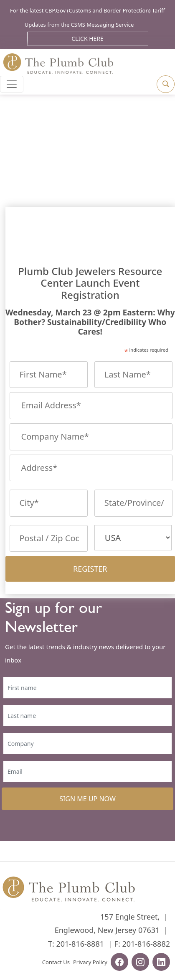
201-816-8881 (80, 944)
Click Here (87, 39)
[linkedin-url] (161, 963)
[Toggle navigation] (12, 84)
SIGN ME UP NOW (87, 799)
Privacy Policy (90, 962)
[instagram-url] (140, 963)
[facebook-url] (119, 963)
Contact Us (56, 962)
